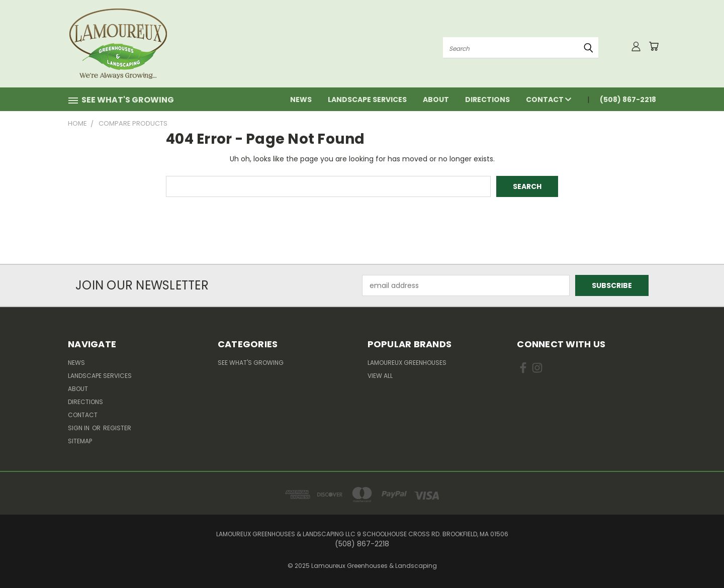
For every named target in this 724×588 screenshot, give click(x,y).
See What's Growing (251, 363)
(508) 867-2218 (628, 100)
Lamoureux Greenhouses (407, 363)
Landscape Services (367, 100)
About (436, 100)
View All (380, 376)
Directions (487, 100)
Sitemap (80, 441)
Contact (549, 100)
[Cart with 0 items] (654, 46)
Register (117, 428)
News (301, 100)
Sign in (79, 428)
